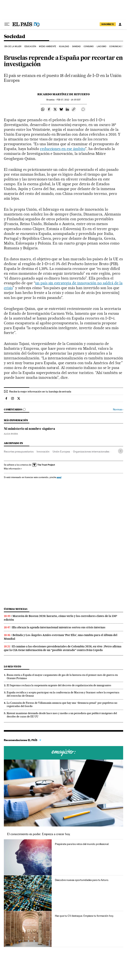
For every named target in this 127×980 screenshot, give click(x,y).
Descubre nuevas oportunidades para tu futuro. (82, 880)
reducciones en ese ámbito (63, 149)
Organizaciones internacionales (91, 452)
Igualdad (64, 46)
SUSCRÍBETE (108, 24)
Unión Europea (61, 452)
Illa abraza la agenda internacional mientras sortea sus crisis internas (59, 627)
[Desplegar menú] (7, 24)
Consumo (89, 46)
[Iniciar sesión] (120, 24)
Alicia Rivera (11, 434)
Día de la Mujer (13, 46)
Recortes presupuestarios (19, 452)
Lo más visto (13, 667)
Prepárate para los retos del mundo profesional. (82, 844)
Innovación (43, 452)
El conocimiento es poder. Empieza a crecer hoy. (39, 834)
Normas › (118, 409)
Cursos (63, 753)
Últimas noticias (16, 609)
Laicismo (102, 46)
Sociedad (14, 37)
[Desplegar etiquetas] (121, 451)
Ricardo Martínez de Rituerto (63, 94)
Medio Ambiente (47, 46)
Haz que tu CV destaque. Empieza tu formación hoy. (84, 916)
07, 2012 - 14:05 (69, 100)
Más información (13, 469)
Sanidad (76, 46)
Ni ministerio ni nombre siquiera (29, 429)
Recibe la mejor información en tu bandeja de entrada (40, 391)
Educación (30, 46)
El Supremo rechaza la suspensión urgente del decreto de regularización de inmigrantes (59, 685)
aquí (59, 477)
